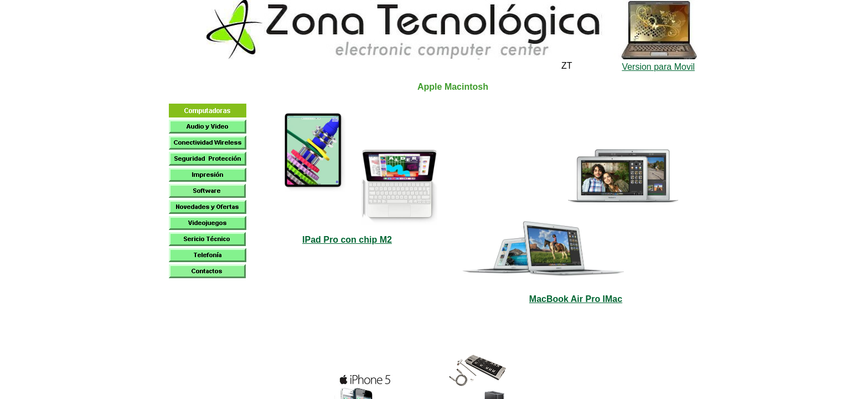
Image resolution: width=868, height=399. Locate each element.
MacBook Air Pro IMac (576, 299)
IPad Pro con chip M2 (347, 240)
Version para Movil (658, 67)
